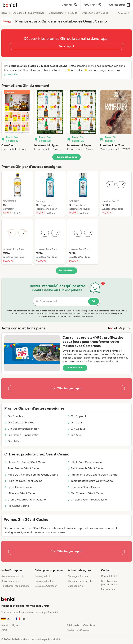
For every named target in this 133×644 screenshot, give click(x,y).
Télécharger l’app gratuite (15, 586)
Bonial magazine (10, 581)
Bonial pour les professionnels (109, 583)
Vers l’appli (67, 46)
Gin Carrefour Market (19, 422)
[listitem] (17, 120)
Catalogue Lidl (42, 576)
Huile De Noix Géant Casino (23, 481)
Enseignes (18, 13)
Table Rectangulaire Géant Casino (90, 481)
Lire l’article (75, 368)
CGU (4, 630)
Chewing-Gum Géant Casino (87, 500)
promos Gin (11, 74)
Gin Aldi (74, 435)
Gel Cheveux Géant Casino (86, 493)
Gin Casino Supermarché (21, 435)
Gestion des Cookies (78, 630)
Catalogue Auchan (78, 576)
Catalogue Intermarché (80, 581)
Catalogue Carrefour (46, 586)
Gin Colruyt (76, 429)
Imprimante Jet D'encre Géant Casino (92, 475)
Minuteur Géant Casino (20, 493)
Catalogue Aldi (76, 586)
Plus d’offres (67, 270)
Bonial (5, 13)
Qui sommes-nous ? (12, 576)
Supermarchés (36, 13)
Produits (73, 13)
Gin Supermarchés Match (22, 429)
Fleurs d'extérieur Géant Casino (25, 462)
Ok (94, 301)
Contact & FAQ (109, 576)
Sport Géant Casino (18, 487)
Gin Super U (77, 416)
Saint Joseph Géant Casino (86, 468)
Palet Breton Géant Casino (22, 468)
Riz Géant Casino (17, 506)
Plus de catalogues (66, 157)
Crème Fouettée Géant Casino (25, 500)
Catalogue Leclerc (45, 581)
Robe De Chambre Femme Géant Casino (31, 475)
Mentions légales (11, 625)
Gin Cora (75, 422)
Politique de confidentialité (81, 625)
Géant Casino (56, 13)
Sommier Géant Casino (84, 487)
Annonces (125, 13)
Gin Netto (12, 441)
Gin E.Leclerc (14, 416)
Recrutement (108, 589)
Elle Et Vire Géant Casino (85, 462)
